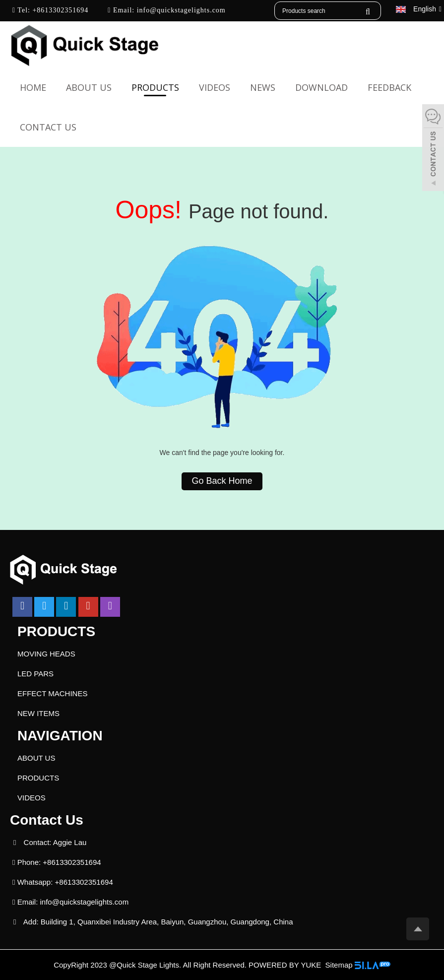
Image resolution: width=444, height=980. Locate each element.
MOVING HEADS (46, 654)
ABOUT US (89, 87)
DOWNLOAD (321, 87)
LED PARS (35, 674)
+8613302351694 (59, 10)
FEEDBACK (389, 87)
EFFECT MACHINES (52, 693)
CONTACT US (48, 127)
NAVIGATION (60, 736)
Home (33, 87)
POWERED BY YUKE (286, 965)
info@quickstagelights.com (180, 10)
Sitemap (339, 965)
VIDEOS (215, 87)
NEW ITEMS (38, 713)
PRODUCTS (155, 87)
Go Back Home (222, 481)
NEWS (263, 87)
